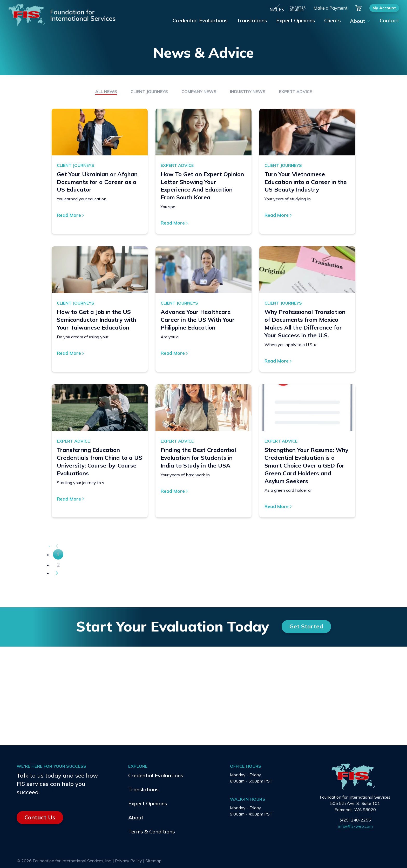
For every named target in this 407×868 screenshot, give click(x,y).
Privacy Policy (128, 861)
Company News (199, 91)
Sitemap (153, 861)
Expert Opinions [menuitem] (296, 20)
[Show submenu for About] (368, 21)
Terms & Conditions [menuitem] (152, 831)
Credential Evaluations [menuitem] (200, 20)
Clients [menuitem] (333, 20)
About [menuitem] (358, 21)
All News (106, 91)
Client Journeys (149, 91)
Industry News (248, 91)
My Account (384, 8)
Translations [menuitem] (252, 20)
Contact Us (40, 817)
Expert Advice (296, 91)
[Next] (57, 573)
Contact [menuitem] (389, 20)
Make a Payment (331, 8)
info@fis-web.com (355, 826)
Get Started (306, 626)
